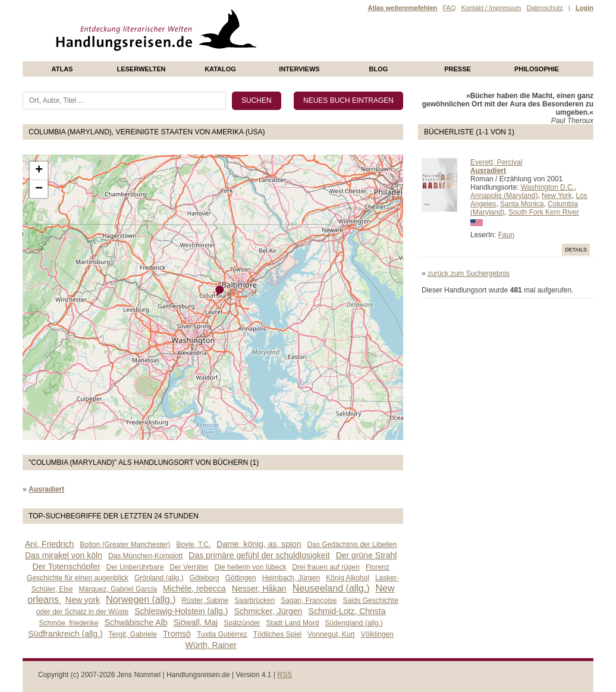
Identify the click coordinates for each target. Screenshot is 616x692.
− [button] (39, 189)
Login (584, 8)
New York (557, 196)
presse (458, 69)
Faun (506, 235)
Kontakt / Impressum (491, 8)
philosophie (537, 69)
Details (576, 250)
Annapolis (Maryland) (504, 196)
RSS (285, 675)
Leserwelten (141, 69)
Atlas (62, 69)
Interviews (299, 69)
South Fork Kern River (544, 212)
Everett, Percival (496, 162)
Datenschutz (545, 8)
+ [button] (39, 171)
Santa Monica (522, 204)
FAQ (449, 8)
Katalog (220, 69)
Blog (379, 69)
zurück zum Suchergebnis (469, 273)
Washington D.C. (548, 187)
